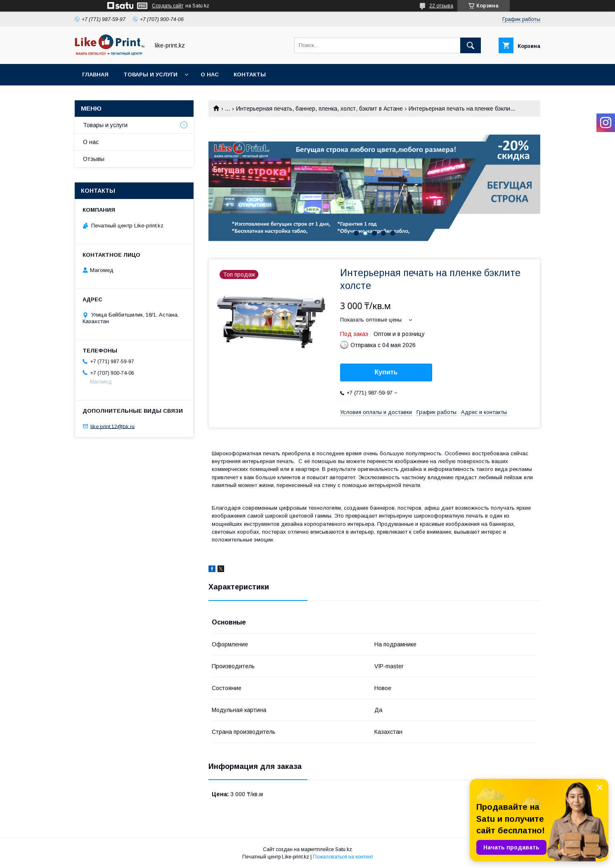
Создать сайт (168, 6)
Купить (386, 372)
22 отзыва (441, 6)
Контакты (250, 75)
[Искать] (471, 45)
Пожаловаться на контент (343, 857)
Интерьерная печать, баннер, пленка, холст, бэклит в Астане (319, 109)
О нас (210, 75)
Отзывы (94, 159)
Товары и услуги (150, 75)
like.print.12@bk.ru (112, 426)
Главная (95, 75)
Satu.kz (344, 849)
